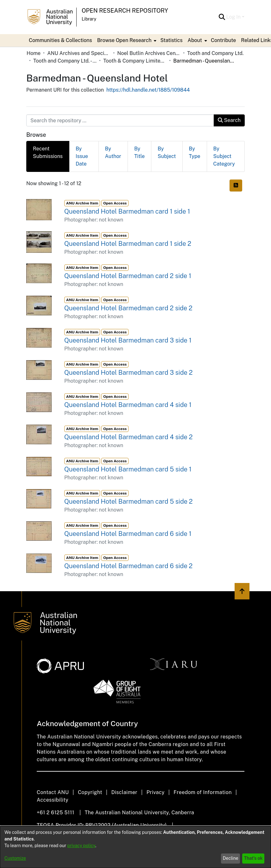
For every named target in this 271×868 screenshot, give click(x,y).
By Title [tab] (139, 152)
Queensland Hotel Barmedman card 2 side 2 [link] (128, 308)
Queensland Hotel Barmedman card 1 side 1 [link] (127, 211)
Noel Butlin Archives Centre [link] (149, 53)
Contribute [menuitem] (223, 40)
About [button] (195, 40)
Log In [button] (234, 17)
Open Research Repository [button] (125, 11)
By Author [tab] (113, 152)
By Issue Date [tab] (82, 156)
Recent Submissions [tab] (48, 152)
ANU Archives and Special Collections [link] (79, 53)
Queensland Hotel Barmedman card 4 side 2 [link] (128, 437)
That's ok (253, 858)
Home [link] (34, 53)
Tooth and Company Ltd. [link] (215, 53)
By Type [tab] (195, 152)
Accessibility (53, 800)
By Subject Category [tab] (224, 156)
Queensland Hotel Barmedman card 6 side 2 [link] (128, 566)
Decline (231, 858)
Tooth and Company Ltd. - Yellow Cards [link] (65, 61)
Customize (15, 858)
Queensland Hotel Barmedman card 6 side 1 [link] (128, 534)
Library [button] (89, 19)
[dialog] (135, 847)
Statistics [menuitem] (171, 40)
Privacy (156, 792)
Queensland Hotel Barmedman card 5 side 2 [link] (129, 501)
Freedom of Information (202, 792)
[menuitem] (126, 40)
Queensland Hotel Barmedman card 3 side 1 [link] (128, 340)
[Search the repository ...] (120, 120)
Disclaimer (124, 792)
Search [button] (229, 120)
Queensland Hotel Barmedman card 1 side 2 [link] (128, 244)
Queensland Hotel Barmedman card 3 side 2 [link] (128, 373)
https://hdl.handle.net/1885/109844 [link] (148, 90)
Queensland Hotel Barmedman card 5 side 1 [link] (128, 469)
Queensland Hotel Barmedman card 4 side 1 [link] (128, 405)
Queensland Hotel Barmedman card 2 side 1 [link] (128, 276)
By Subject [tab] (167, 152)
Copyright (90, 792)
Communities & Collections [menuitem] (60, 40)
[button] (222, 17)
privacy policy (81, 846)
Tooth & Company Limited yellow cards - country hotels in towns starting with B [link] (135, 61)
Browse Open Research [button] (124, 40)
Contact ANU (53, 792)
